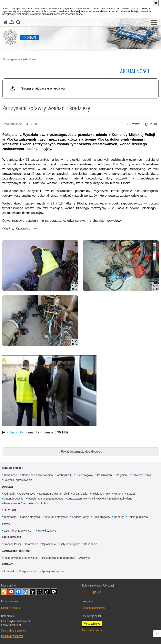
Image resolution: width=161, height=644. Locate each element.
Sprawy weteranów (53, 571)
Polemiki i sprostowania (18, 480)
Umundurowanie (14, 499)
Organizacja (80, 494)
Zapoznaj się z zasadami (14, 630)
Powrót (134, 124)
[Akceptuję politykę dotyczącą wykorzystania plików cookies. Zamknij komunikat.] (156, 3)
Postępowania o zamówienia (21, 558)
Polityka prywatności (12, 636)
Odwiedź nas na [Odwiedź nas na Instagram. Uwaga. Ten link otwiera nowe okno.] (25, 592)
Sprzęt (131, 494)
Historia (118, 494)
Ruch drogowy (85, 475)
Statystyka (9, 510)
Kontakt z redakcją (11, 608)
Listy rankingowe (70, 544)
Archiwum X (64, 475)
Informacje (10, 517)
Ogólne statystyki (31, 517)
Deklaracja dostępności (94, 608)
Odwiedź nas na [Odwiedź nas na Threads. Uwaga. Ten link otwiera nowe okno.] (33, 592)
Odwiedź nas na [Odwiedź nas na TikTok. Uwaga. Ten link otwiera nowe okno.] (47, 592)
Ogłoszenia (49, 544)
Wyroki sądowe (47, 531)
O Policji (7, 487)
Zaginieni (122, 475)
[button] (154, 23)
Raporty (119, 517)
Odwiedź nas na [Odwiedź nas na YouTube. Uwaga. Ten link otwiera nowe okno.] (11, 592)
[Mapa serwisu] (12, 22)
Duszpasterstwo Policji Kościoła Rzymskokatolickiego (100, 499)
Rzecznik (9, 571)
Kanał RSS (4, 592)
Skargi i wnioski (28, 571)
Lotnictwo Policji (141, 475)
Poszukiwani (105, 475)
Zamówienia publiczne (16, 551)
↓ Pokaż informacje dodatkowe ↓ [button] (81, 452)
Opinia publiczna (138, 517)
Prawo (6, 524)
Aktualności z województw (37, 475)
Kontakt (7, 564)
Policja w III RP (101, 494)
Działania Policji (13, 468)
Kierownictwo (27, 494)
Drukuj (151, 124)
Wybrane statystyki (57, 517)
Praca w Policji (11, 537)
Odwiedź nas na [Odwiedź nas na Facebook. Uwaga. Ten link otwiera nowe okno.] (18, 592)
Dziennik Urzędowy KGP (19, 531)
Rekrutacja (91, 544)
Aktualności (30, 59)
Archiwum (85, 558)
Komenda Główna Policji (54, 494)
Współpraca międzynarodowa (45, 499)
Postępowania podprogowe (59, 558)
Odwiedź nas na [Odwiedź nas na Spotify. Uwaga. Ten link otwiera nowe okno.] (54, 592)
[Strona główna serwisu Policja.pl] (5, 22)
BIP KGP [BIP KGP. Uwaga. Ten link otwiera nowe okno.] (97, 592)
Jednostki (9, 494)
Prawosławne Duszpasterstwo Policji (26, 503)
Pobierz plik (15, 432)
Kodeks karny (80, 517)
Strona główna (11, 59)
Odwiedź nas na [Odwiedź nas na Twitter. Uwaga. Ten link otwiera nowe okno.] (40, 592)
